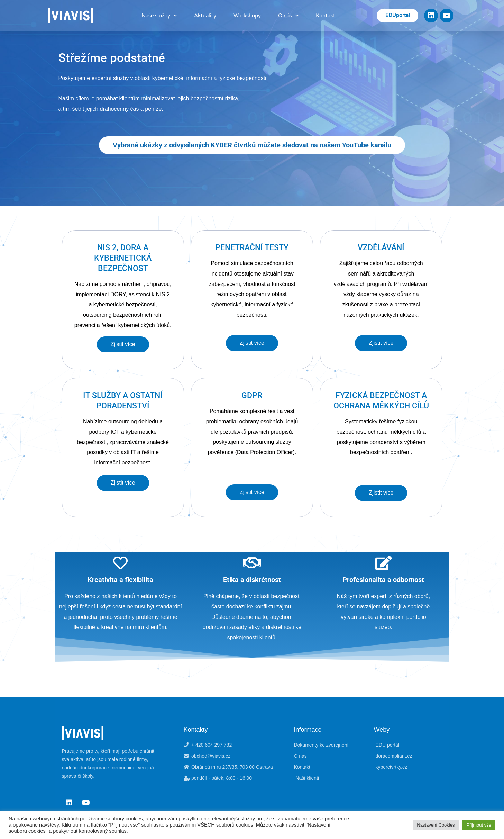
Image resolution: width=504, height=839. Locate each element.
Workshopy (247, 16)
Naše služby (159, 16)
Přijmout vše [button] (479, 825)
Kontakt (326, 16)
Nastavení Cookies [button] (436, 825)
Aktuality (205, 16)
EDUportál (397, 15)
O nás (288, 16)
